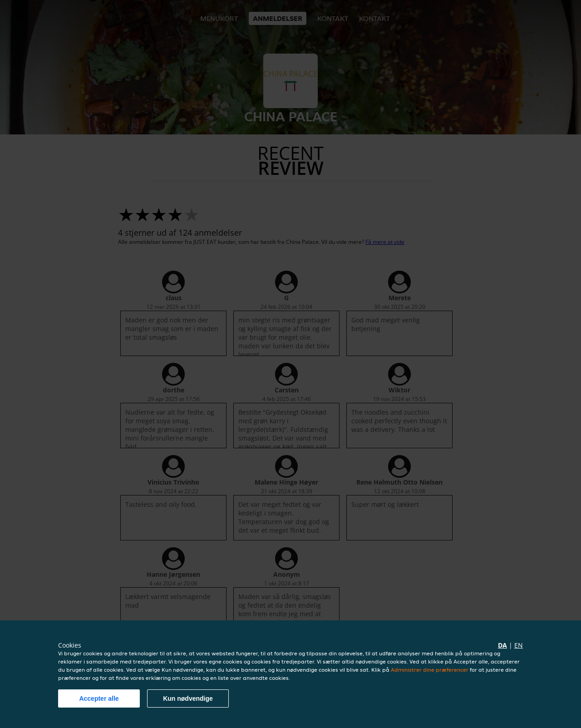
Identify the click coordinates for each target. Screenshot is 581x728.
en (519, 645)
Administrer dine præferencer (430, 670)
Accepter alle (99, 698)
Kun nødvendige (188, 698)
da (502, 645)
